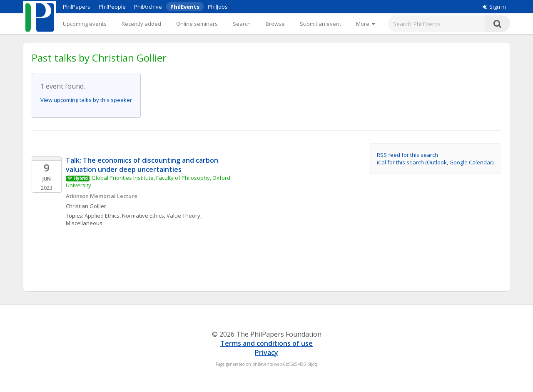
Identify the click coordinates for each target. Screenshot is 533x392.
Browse (275, 24)
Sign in (494, 7)
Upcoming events (85, 24)
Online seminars (197, 24)
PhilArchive (148, 7)
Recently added (141, 24)
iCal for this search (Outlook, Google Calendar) (435, 162)
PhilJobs (218, 7)
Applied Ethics (102, 216)
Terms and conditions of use (266, 343)
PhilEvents (185, 7)
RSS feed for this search (407, 155)
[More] (365, 24)
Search (242, 24)
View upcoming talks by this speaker (86, 100)
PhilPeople (112, 7)
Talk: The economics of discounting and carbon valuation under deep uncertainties (143, 165)
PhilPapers (77, 7)
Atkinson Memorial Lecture (102, 196)
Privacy (266, 352)
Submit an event (320, 24)
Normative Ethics (143, 216)
